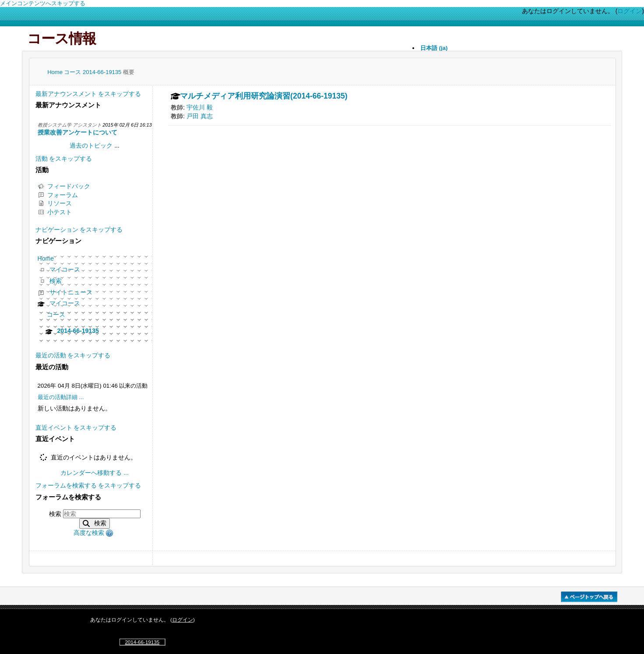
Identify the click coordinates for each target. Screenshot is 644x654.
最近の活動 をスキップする (73, 355)
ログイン (630, 11)
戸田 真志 (200, 116)
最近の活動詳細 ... (61, 397)
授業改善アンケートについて (77, 132)
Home (56, 72)
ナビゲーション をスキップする (79, 230)
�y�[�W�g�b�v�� (589, 597)
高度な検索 (89, 533)
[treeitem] (95, 298)
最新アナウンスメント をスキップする (88, 94)
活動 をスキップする (64, 159)
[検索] (102, 514)
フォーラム (58, 195)
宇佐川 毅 (200, 107)
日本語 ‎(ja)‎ (434, 48)
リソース (55, 203)
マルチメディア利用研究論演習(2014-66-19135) (264, 96)
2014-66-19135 (103, 72)
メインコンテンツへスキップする (43, 3)
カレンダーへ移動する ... (95, 473)
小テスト (55, 212)
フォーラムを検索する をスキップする (88, 485)
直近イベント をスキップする (76, 428)
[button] (111, 533)
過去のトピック (91, 145)
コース (73, 72)
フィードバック (64, 186)
